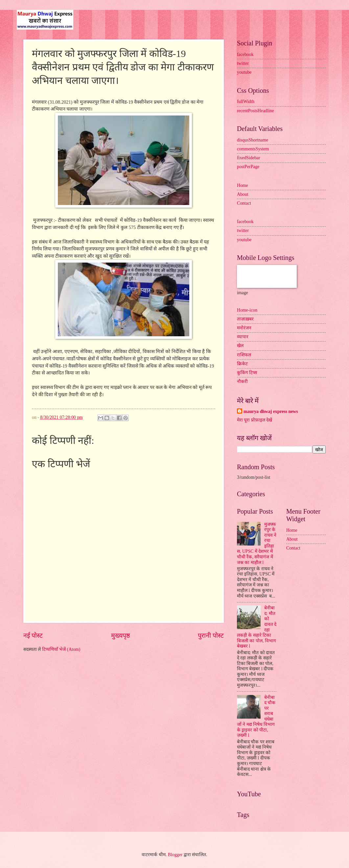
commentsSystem (253, 149)
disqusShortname (253, 140)
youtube (244, 72)
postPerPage (248, 167)
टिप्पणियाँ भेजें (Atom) (61, 649)
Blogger (175, 855)
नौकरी (242, 382)
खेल (240, 346)
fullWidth (246, 102)
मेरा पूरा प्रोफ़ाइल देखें (255, 420)
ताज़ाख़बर (245, 319)
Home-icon (247, 310)
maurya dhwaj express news (271, 411)
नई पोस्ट (33, 636)
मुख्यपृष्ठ (120, 636)
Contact (244, 203)
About (243, 194)
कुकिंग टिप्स (247, 373)
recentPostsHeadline (256, 111)
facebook (245, 54)
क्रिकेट (242, 364)
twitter (243, 63)
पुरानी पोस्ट (211, 636)
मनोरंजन (244, 328)
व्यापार (243, 337)
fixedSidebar (249, 158)
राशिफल (244, 355)
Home (243, 185)
